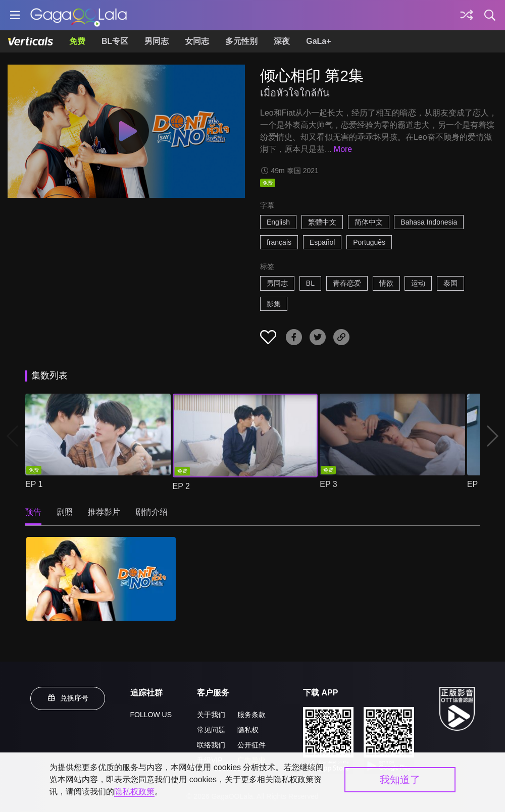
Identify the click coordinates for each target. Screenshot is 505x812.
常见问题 (211, 730)
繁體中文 (322, 222)
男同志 (157, 41)
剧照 (65, 512)
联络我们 (211, 745)
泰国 (450, 283)
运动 (418, 283)
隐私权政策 (134, 792)
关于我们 (211, 715)
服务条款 (251, 715)
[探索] (467, 15)
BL (310, 283)
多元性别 (241, 41)
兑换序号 (68, 698)
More (343, 149)
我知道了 (400, 780)
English (278, 222)
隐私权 (248, 730)
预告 (33, 512)
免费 (77, 41)
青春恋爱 (347, 283)
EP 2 (181, 486)
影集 (274, 304)
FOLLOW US (151, 715)
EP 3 (328, 484)
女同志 (197, 41)
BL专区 (115, 41)
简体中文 (369, 222)
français (279, 242)
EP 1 (34, 484)
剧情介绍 (151, 512)
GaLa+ (318, 41)
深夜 (282, 41)
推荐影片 (104, 512)
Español (322, 242)
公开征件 (251, 745)
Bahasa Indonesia (429, 222)
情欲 (386, 283)
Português (369, 242)
